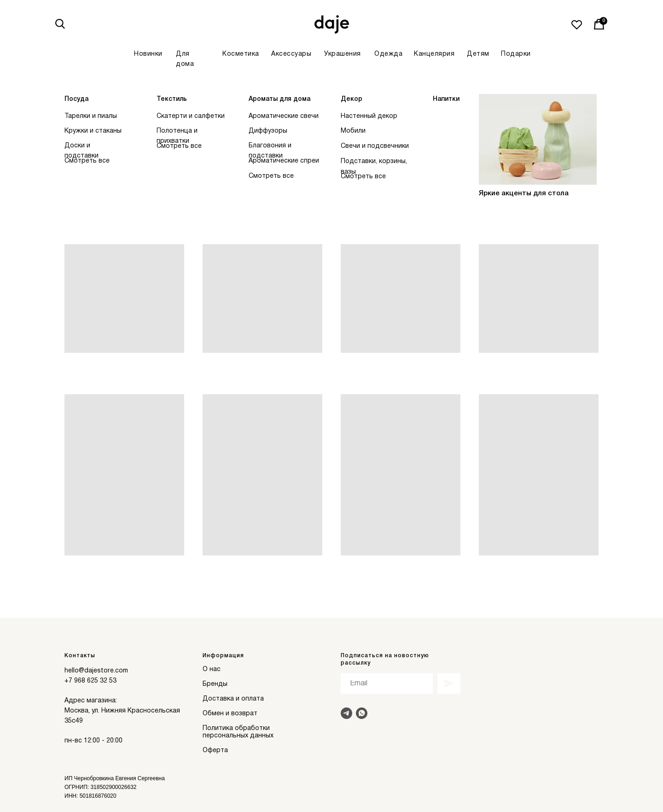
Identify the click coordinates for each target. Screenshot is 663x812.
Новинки (148, 54)
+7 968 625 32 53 (90, 681)
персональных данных (238, 736)
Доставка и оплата (233, 699)
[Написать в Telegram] (346, 713)
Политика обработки (236, 728)
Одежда (388, 54)
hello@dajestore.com (96, 671)
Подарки (516, 54)
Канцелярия (434, 54)
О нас (212, 669)
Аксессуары (291, 54)
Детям (478, 54)
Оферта (215, 751)
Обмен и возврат (230, 714)
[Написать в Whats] (362, 713)
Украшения (343, 54)
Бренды (215, 684)
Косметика (241, 54)
